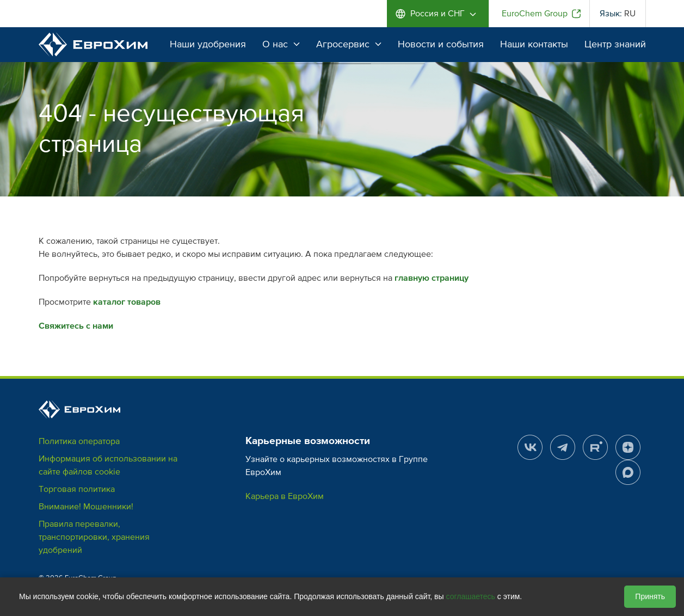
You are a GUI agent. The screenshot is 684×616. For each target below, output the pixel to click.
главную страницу (432, 278)
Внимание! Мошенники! (86, 507)
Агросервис (349, 44)
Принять (650, 596)
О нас (281, 44)
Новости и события (441, 44)
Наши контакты (534, 44)
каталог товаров (127, 302)
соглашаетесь (471, 596)
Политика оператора (79, 441)
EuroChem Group (535, 14)
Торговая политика (77, 489)
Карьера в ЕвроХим (285, 496)
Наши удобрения (208, 44)
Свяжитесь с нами (76, 326)
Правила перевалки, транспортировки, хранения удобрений (94, 537)
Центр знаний (615, 44)
